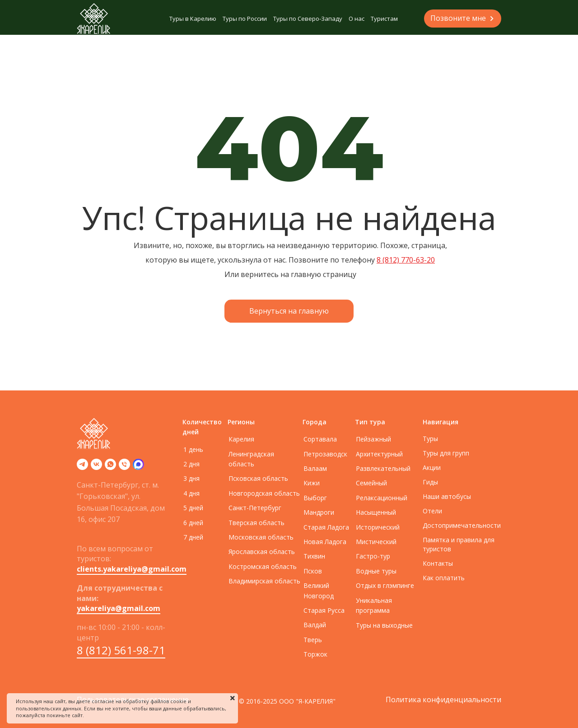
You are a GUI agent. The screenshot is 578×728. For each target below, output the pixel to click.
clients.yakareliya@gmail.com (132, 569)
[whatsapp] (110, 467)
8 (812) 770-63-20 (406, 260)
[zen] (138, 467)
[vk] (96, 467)
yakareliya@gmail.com (119, 608)
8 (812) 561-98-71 (121, 650)
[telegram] (82, 467)
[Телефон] (124, 467)
